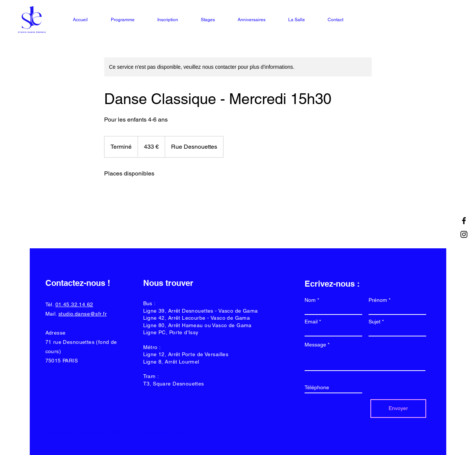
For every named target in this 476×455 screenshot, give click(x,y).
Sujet (374, 322)
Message (315, 345)
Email (311, 322)
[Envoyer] (398, 409)
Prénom (378, 300)
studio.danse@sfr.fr (83, 314)
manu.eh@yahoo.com (163, 432)
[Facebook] (464, 221)
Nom (310, 300)
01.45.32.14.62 (74, 304)
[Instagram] (464, 234)
